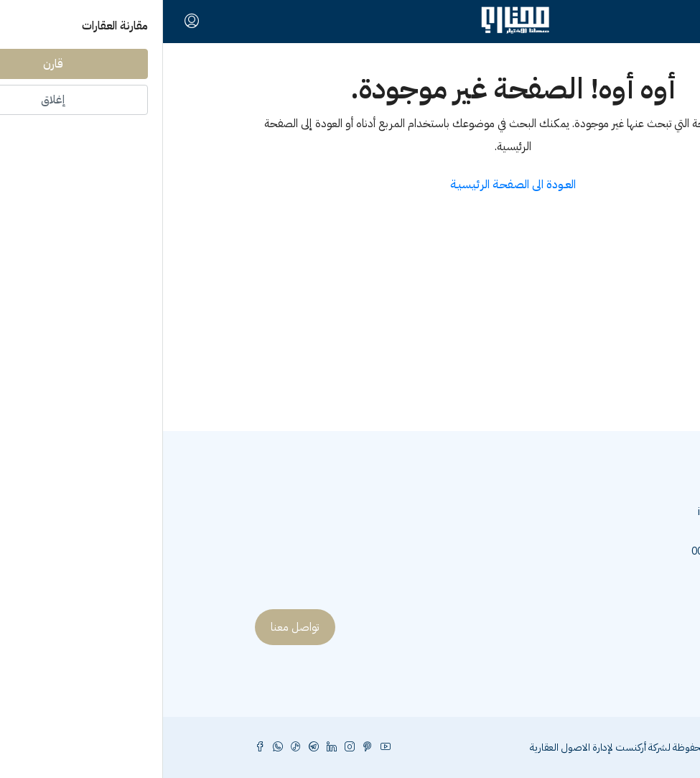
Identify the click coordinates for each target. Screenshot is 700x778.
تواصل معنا (132, 627)
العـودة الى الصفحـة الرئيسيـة (350, 185)
